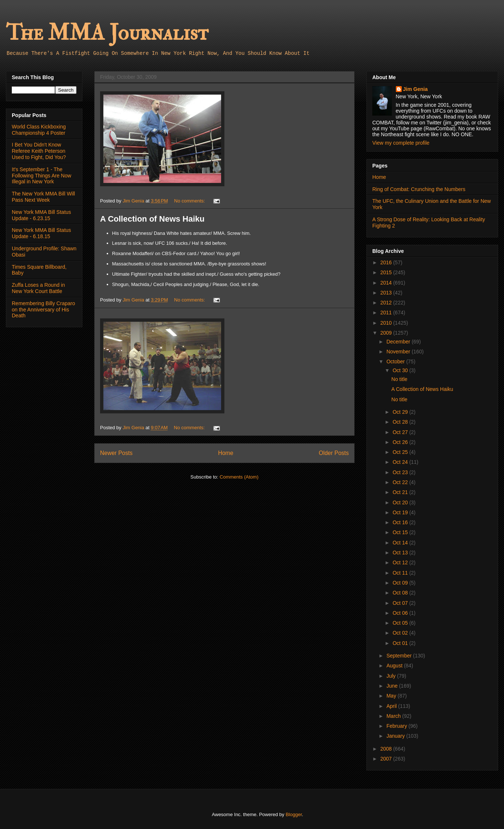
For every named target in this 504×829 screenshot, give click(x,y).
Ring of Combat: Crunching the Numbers (419, 189)
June (393, 686)
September (400, 656)
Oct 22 (401, 482)
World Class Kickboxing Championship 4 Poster (39, 130)
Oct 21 (401, 492)
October (396, 361)
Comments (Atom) (239, 477)
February (397, 726)
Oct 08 (401, 593)
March (394, 716)
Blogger (294, 814)
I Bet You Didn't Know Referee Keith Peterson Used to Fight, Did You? (39, 151)
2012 (387, 303)
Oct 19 (401, 512)
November (399, 352)
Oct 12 (401, 562)
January (396, 736)
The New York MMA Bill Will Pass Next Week (43, 197)
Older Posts (334, 453)
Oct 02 (401, 633)
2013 (387, 293)
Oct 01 (401, 643)
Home (226, 453)
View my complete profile (401, 143)
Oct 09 (401, 583)
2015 (387, 272)
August (395, 666)
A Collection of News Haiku (152, 219)
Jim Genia (416, 89)
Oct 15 (401, 532)
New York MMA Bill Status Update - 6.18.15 (41, 233)
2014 (387, 283)
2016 (387, 262)
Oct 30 (401, 370)
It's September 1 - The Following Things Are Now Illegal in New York (42, 176)
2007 (387, 759)
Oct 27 (401, 432)
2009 (387, 333)
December (399, 342)
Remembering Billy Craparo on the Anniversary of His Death (43, 310)
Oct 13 (401, 553)
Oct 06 (401, 613)
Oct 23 (401, 472)
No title (400, 379)
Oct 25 (401, 452)
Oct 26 (401, 442)
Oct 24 (401, 462)
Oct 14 (401, 543)
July (392, 676)
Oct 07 (401, 603)
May (392, 696)
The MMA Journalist (107, 33)
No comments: (190, 201)
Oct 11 (401, 573)
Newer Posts (116, 453)
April (392, 706)
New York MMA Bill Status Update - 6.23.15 (41, 215)
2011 (387, 313)
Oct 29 (401, 412)
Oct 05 (401, 623)
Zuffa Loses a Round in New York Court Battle (38, 288)
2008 (387, 749)
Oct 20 (401, 502)
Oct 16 (401, 522)
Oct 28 (401, 422)
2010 (387, 323)
